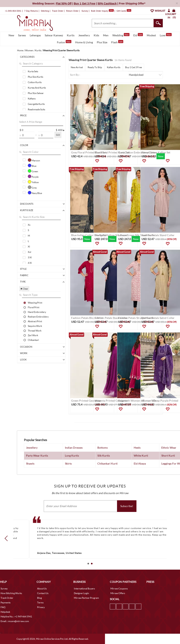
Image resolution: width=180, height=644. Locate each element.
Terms (40, 603)
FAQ (3, 607)
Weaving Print (35, 303)
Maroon (34, 160)
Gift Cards (124, 11)
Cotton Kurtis (35, 82)
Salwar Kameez (54, 35)
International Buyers (84, 589)
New (11, 35)
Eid (138, 35)
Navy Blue (35, 193)
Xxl (29, 252)
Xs (29, 225)
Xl (29, 247)
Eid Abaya (140, 463)
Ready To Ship (95, 67)
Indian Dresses (74, 448)
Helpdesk (5, 612)
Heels (137, 448)
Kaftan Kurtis (114, 67)
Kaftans (32, 99)
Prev (7, 538)
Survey (85, 11)
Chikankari (33, 340)
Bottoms (103, 448)
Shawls (30, 463)
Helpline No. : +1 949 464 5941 (16, 617)
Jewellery (84, 35)
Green (33, 171)
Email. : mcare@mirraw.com (15, 621)
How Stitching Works (11, 593)
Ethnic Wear (169, 448)
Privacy (41, 607)
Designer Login (81, 593)
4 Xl (30, 263)
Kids (96, 35)
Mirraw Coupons (119, 589)
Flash (117, 42)
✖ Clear (24, 289)
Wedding (121, 35)
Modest (151, 35)
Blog (39, 598)
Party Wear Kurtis (37, 456)
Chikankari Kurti (107, 463)
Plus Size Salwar (36, 93)
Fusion (64, 42)
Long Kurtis (72, 456)
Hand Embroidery (37, 312)
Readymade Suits (36, 109)
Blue (32, 165)
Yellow (33, 182)
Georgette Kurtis (36, 104)
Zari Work (33, 335)
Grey (32, 187)
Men (106, 35)
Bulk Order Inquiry (100, 11)
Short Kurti (168, 456)
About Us (42, 589)
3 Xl (30, 257)
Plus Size (102, 42)
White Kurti (141, 456)
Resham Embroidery (38, 317)
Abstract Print (35, 321)
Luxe (166, 35)
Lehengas (35, 35)
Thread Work (35, 331)
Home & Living (84, 42)
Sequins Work (35, 326)
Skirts (68, 463)
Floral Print (34, 307)
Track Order (58, 11)
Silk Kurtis (104, 456)
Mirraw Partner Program (86, 598)
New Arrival (77, 67)
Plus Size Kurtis (35, 77)
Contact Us (43, 593)
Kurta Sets (33, 71)
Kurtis (71, 35)
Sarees (22, 35)
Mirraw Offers (118, 593)
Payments (6, 603)
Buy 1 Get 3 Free (134, 67)
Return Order (72, 11)
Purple (33, 176)
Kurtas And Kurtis (37, 88)
